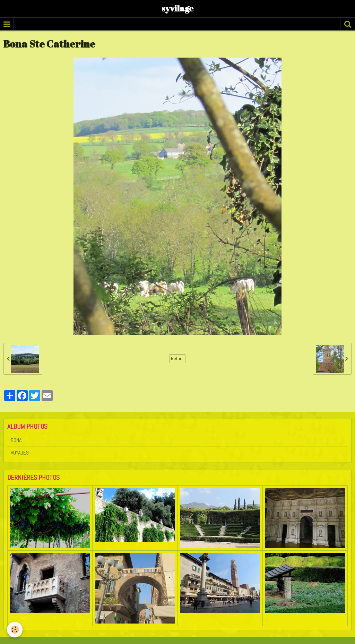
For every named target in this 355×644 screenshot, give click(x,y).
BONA (16, 440)
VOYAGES (20, 453)
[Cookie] (15, 630)
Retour (177, 359)
